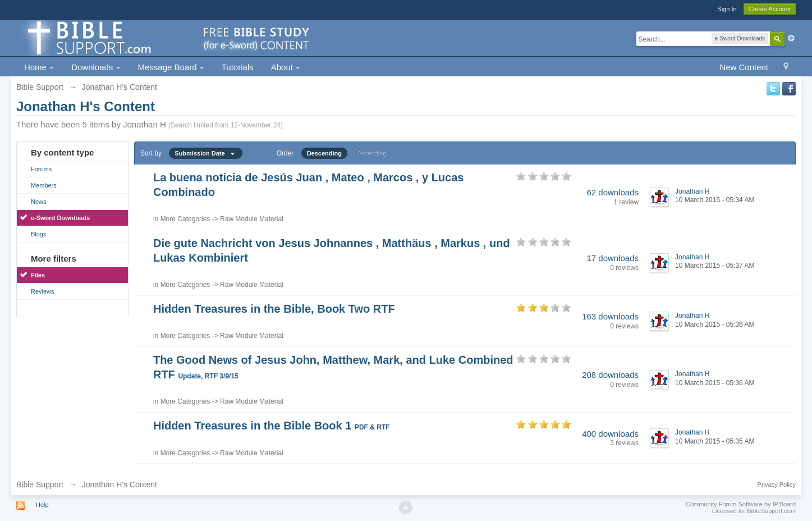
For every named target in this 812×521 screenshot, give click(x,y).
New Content (744, 67)
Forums (41, 169)
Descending (324, 153)
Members (44, 185)
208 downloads (610, 375)
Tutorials (238, 67)
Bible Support (40, 485)
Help (42, 505)
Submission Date (205, 153)
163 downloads (610, 316)
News (39, 202)
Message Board (171, 67)
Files (38, 275)
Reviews (43, 291)
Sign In (727, 9)
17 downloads (613, 258)
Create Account (770, 9)
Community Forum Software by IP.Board (741, 504)
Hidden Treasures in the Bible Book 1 (272, 426)
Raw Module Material (252, 219)
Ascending (372, 153)
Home (39, 67)
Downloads (96, 67)
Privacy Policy (777, 485)
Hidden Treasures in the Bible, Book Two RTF (274, 309)
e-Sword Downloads (60, 218)
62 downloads (613, 192)
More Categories (185, 219)
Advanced (791, 38)
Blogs (39, 234)
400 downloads (610, 434)
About (286, 67)
